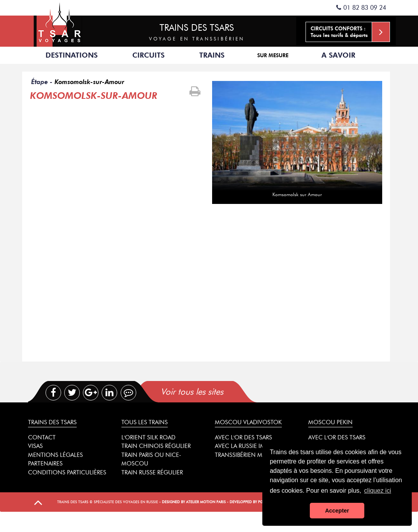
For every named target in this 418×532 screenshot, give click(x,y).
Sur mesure (273, 55)
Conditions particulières (67, 472)
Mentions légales (55, 455)
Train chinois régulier (156, 446)
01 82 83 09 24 (361, 8)
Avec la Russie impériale (250, 446)
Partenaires (45, 464)
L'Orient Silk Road (148, 437)
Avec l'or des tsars (243, 437)
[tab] (225, 392)
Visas (35, 446)
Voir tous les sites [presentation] (192, 392)
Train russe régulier (152, 472)
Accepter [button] (337, 511)
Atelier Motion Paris (206, 502)
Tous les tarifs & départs (350, 32)
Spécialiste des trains (60, 23)
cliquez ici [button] (378, 491)
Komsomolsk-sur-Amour (89, 82)
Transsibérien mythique (251, 455)
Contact (42, 437)
